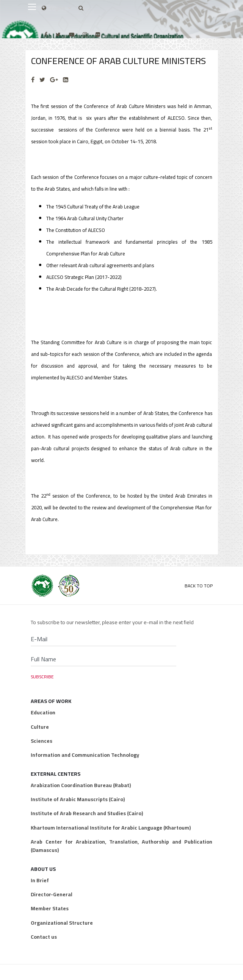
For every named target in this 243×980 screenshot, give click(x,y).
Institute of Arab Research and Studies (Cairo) (87, 813)
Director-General (52, 894)
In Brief (40, 880)
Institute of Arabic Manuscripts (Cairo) (78, 799)
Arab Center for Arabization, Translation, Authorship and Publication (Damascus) (122, 846)
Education (43, 712)
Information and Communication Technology (85, 755)
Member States (50, 908)
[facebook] (46, 34)
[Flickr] (98, 34)
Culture (40, 727)
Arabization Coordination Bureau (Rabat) (81, 785)
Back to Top (199, 586)
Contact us (44, 937)
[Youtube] (72, 34)
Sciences (42, 741)
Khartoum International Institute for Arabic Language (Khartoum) (111, 828)
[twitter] (58, 34)
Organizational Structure (62, 923)
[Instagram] (85, 34)
